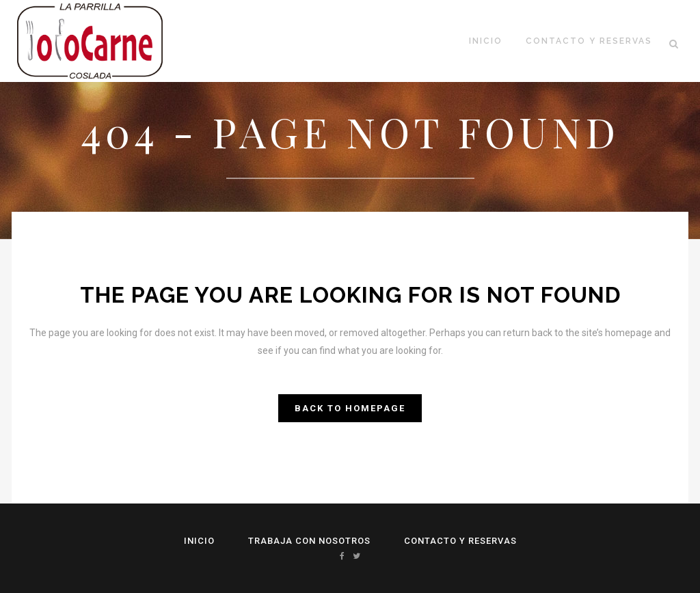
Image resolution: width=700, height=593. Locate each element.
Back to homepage (350, 408)
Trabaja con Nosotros (309, 541)
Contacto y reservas (460, 541)
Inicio (199, 541)
